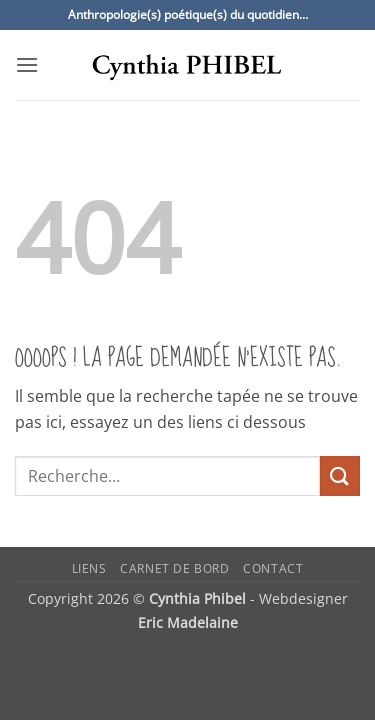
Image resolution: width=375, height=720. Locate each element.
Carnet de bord (175, 568)
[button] (27, 64)
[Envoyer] (340, 475)
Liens (89, 568)
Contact (273, 568)
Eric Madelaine (188, 622)
